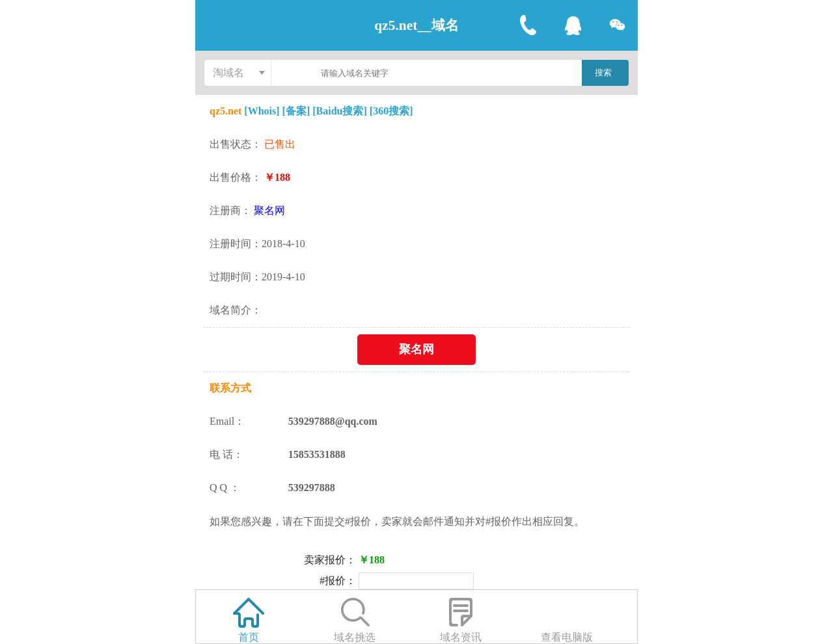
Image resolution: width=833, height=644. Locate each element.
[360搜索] (391, 111)
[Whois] (263, 111)
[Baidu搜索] (340, 111)
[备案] (296, 111)
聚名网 (269, 210)
